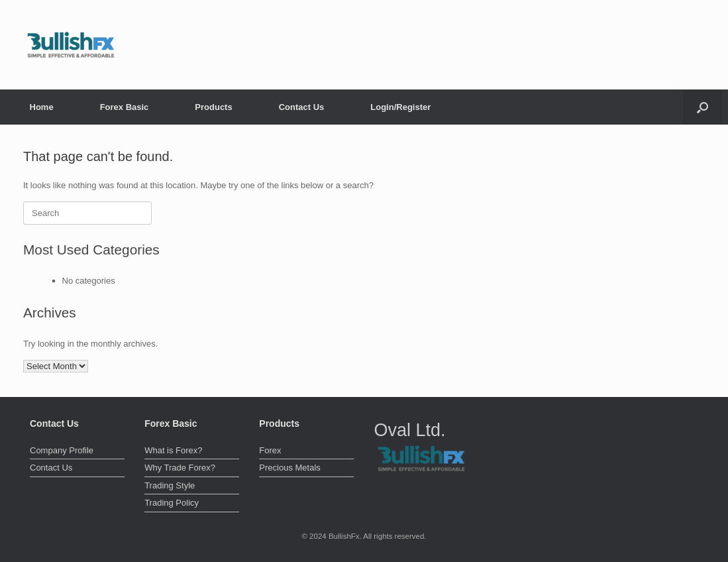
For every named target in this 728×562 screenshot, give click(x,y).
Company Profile (62, 450)
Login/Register (400, 107)
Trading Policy (172, 503)
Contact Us (302, 107)
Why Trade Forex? (180, 468)
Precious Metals (289, 468)
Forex (270, 450)
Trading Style (170, 485)
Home (42, 107)
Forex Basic (125, 107)
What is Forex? (173, 450)
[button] (702, 107)
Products (213, 107)
